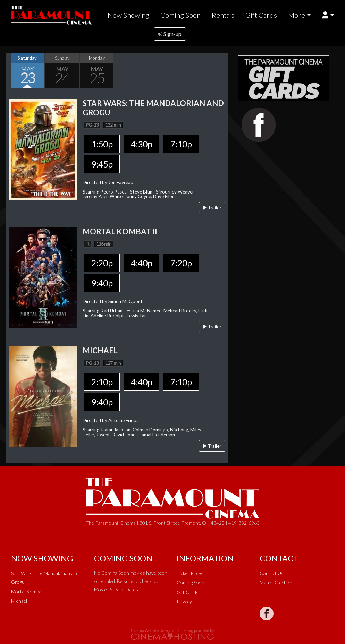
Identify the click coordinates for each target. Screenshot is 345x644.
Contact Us (272, 573)
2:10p (102, 382)
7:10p (181, 144)
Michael (19, 601)
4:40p (141, 263)
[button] (328, 15)
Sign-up (170, 34)
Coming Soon (180, 15)
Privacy (184, 602)
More (297, 15)
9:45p (102, 164)
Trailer (212, 208)
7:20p (181, 263)
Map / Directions (277, 582)
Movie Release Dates (116, 589)
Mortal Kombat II (29, 591)
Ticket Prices (190, 573)
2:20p (102, 263)
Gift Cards (261, 15)
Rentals (223, 15)
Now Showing (128, 15)
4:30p (141, 144)
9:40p (102, 283)
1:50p (102, 144)
